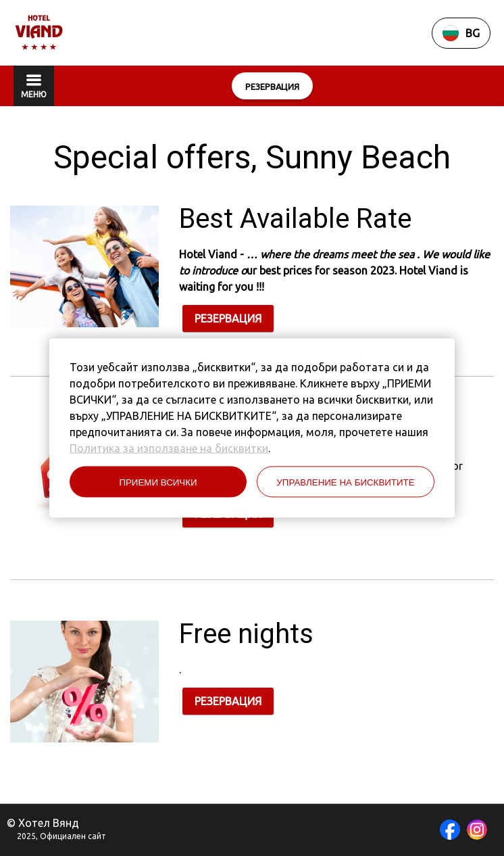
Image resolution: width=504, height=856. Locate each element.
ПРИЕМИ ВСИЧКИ (158, 482)
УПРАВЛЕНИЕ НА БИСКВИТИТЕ (345, 482)
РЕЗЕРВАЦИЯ (228, 318)
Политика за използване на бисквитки (169, 448)
